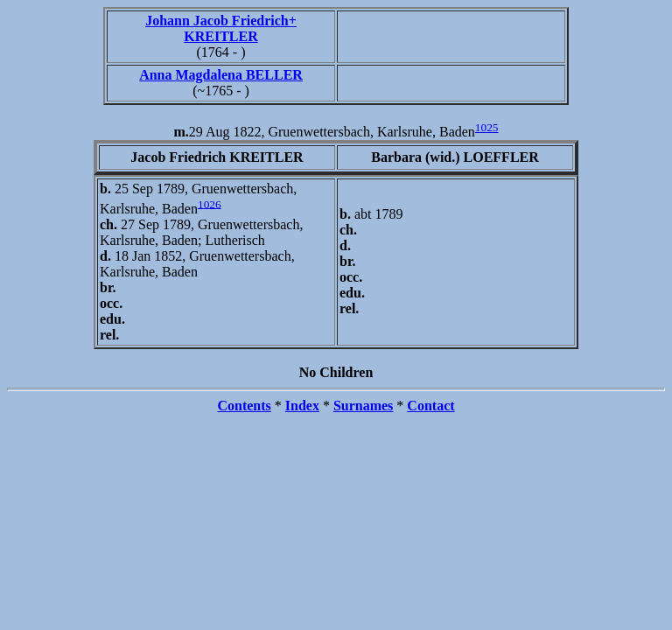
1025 (487, 127)
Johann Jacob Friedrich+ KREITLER (221, 28)
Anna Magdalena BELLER (221, 75)
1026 (210, 203)
